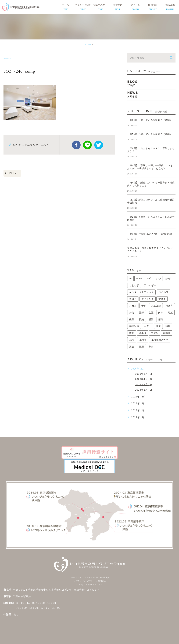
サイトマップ (77, 578)
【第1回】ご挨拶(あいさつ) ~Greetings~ (150, 234)
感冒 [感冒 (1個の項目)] (151, 319)
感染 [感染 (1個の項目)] (161, 319)
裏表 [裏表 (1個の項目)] (132, 347)
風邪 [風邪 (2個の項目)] (141, 347)
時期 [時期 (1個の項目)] (168, 326)
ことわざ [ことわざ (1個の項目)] (134, 285)
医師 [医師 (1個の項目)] (141, 313)
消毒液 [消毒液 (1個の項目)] (143, 333)
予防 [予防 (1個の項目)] (144, 306)
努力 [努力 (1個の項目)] (132, 313)
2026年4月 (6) (143, 379)
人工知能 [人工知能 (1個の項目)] (156, 306)
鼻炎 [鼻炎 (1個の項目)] (151, 347)
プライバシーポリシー (84, 581)
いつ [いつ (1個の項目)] (158, 279)
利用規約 (101, 581)
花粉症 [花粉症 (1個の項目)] (143, 340)
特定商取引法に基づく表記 (97, 578)
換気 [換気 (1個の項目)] (158, 326)
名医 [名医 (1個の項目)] (151, 313)
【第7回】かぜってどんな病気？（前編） (150, 134)
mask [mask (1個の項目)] (139, 279)
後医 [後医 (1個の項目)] (132, 319)
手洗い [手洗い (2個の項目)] (148, 326)
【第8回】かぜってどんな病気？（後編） (150, 120)
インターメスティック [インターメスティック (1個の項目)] (141, 292)
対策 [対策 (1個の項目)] (170, 313)
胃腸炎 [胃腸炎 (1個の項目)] (167, 333)
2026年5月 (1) (143, 374)
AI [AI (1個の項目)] (130, 279)
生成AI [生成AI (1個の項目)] (155, 333)
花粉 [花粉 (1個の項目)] (132, 340)
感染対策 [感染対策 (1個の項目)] (134, 326)
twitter (99, 145)
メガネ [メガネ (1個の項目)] (133, 306)
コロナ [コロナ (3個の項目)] (133, 299)
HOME (88, 44)
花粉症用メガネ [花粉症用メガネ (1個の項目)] (160, 340)
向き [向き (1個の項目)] (161, 313)
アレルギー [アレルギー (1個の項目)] (150, 285)
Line (87, 145)
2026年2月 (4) (143, 384)
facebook (76, 145)
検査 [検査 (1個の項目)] (132, 333)
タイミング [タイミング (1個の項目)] (148, 299)
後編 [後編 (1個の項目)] (141, 319)
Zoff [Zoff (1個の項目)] (149, 279)
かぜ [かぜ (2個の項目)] (168, 279)
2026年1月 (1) (143, 390)
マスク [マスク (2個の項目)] (162, 299)
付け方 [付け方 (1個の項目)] (169, 306)
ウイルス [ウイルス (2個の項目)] (163, 292)
